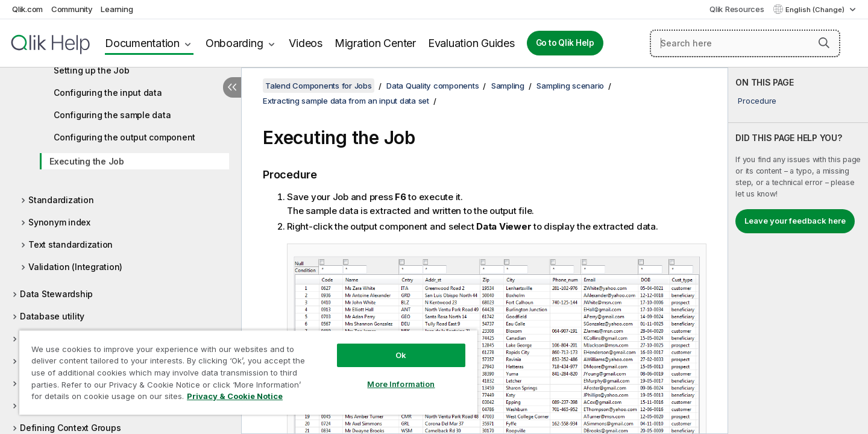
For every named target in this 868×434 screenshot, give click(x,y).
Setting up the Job (92, 70)
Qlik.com (27, 9)
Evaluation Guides (471, 43)
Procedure (757, 101)
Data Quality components (432, 86)
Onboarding (234, 43)
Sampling (508, 86)
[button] (824, 43)
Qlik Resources (737, 9)
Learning (117, 9)
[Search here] (745, 43)
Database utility (52, 316)
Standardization (61, 200)
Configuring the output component (124, 137)
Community (72, 9)
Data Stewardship (56, 294)
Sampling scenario (570, 86)
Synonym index (59, 222)
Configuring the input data (108, 93)
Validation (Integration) (75, 267)
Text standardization (71, 244)
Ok (401, 355)
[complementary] (798, 251)
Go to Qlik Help (565, 43)
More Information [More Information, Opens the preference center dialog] (401, 384)
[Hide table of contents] (232, 87)
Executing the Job (87, 161)
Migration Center (375, 43)
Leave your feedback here (795, 221)
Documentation (142, 43)
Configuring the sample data (112, 115)
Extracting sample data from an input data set (346, 101)
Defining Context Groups (70, 428)
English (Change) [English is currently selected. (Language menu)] (816, 10)
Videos (306, 43)
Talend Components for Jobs (319, 86)
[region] (248, 372)
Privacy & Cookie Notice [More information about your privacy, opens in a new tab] (235, 396)
